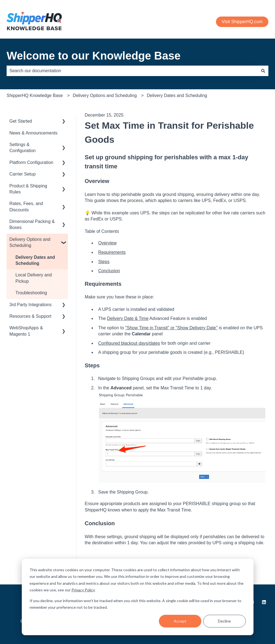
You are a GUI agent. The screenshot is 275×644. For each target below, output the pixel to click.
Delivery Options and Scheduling (105, 95)
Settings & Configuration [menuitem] (22, 148)
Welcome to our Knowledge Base (94, 56)
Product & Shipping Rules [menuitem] (28, 189)
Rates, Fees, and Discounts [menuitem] (26, 207)
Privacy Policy (83, 590)
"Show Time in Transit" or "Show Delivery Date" (171, 328)
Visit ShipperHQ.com (242, 22)
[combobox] (132, 71)
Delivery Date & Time (128, 318)
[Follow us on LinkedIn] (264, 602)
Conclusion (109, 271)
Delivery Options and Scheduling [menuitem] (30, 242)
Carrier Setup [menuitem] (22, 174)
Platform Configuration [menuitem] (31, 162)
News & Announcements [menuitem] (33, 133)
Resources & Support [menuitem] (30, 316)
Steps (104, 262)
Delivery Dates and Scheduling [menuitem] (35, 260)
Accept (180, 621)
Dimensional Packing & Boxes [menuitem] (32, 224)
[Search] (263, 71)
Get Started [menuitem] (21, 121)
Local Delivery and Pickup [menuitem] (34, 278)
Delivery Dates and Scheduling (177, 95)
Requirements (112, 252)
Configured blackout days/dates (129, 343)
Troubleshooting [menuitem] (31, 293)
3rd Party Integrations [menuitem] (30, 305)
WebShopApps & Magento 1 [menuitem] (26, 331)
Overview (107, 243)
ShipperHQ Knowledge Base (35, 95)
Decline (224, 621)
